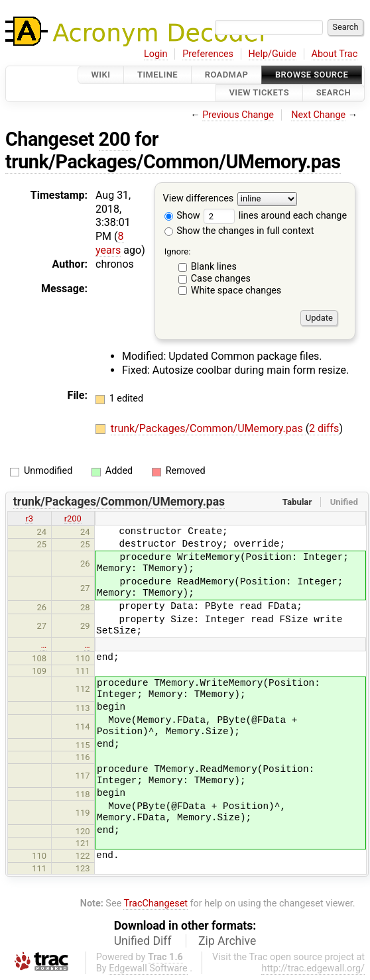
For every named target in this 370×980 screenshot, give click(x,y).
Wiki (101, 75)
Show (182, 216)
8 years (110, 243)
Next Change (318, 115)
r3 (29, 518)
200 (115, 139)
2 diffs (324, 428)
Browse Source (312, 75)
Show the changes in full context (239, 231)
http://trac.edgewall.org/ (313, 968)
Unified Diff (143, 941)
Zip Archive (227, 941)
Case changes (221, 279)
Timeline (157, 75)
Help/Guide (273, 54)
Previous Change (238, 115)
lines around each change (275, 216)
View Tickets (259, 93)
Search (334, 93)
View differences (199, 198)
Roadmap (227, 75)
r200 (73, 518)
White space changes (236, 291)
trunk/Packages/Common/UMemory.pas (173, 162)
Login (156, 54)
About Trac (335, 54)
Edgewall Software (148, 968)
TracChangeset (155, 903)
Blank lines (214, 267)
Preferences (208, 54)
